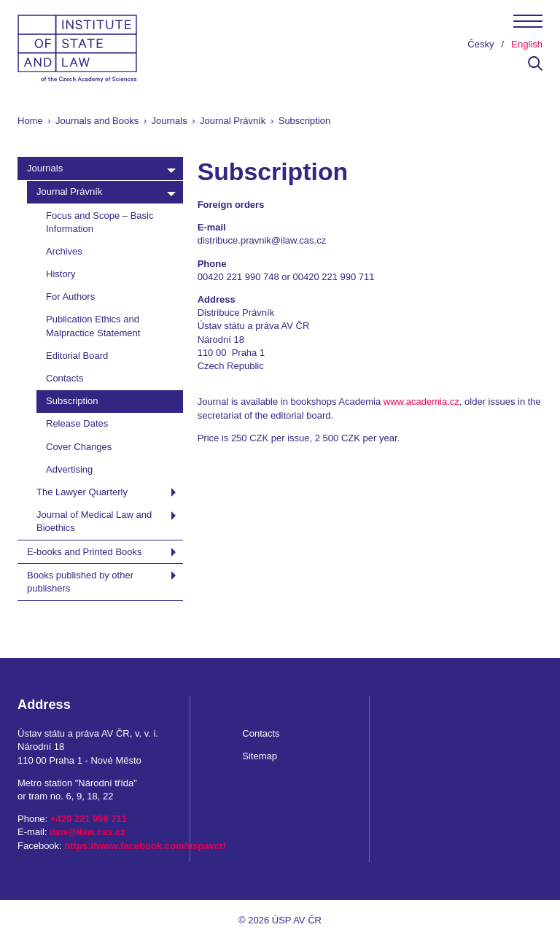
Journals (170, 121)
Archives (64, 251)
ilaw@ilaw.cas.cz (87, 832)
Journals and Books (97, 121)
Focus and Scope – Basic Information (100, 222)
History (61, 274)
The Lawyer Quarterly (82, 492)
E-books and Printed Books (85, 552)
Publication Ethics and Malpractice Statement (93, 326)
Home (30, 121)
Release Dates (77, 423)
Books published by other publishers (80, 582)
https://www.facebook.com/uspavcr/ (145, 846)
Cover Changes (79, 447)
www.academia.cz (421, 402)
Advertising (69, 469)
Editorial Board (77, 356)
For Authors (70, 296)
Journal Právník (233, 121)
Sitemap (260, 756)
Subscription (72, 401)
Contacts (65, 378)
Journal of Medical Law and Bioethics (94, 521)
